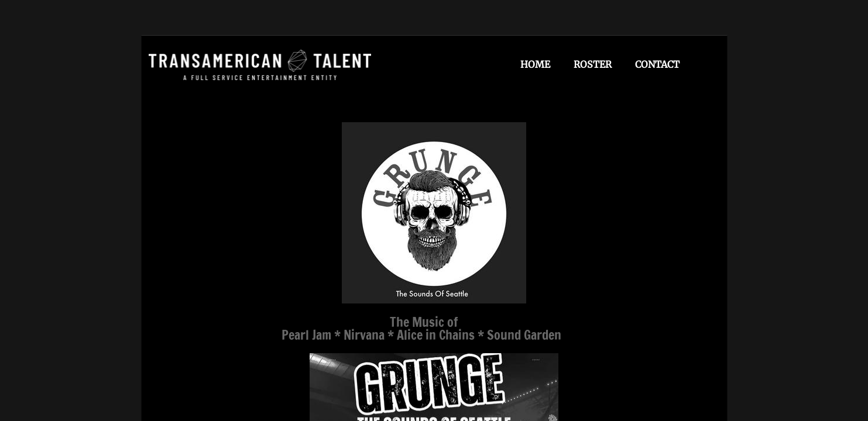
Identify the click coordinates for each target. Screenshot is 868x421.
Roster (593, 64)
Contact (657, 64)
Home (535, 64)
